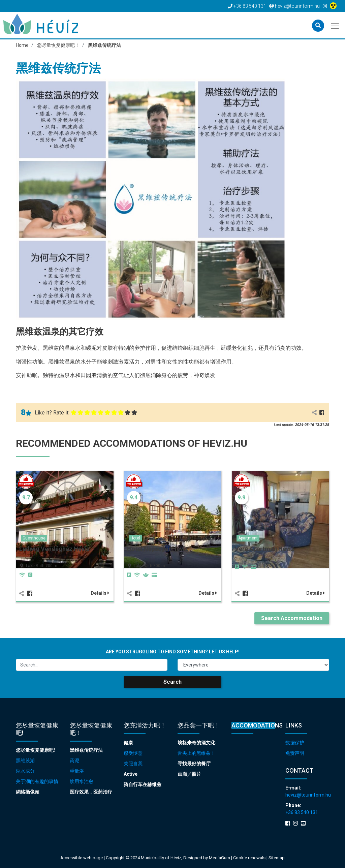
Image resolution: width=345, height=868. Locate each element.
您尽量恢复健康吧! (35, 750)
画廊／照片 (189, 774)
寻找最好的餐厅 (194, 764)
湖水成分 (25, 771)
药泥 (74, 761)
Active (131, 774)
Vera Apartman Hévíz (264, 549)
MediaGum (219, 858)
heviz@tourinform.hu (307, 795)
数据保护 (295, 743)
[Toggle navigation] (335, 25)
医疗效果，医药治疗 (91, 792)
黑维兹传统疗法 (86, 750)
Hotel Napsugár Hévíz (158, 549)
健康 (128, 743)
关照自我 (133, 764)
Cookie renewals (250, 858)
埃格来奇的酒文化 (196, 743)
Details (100, 593)
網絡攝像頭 (28, 792)
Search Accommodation (292, 618)
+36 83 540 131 (302, 812)
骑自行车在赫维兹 (143, 784)
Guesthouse (34, 538)
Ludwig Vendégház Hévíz (54, 549)
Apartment (248, 538)
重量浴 (77, 771)
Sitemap (277, 858)
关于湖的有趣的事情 (37, 781)
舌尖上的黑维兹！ (196, 753)
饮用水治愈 (82, 781)
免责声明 (295, 753)
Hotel (135, 538)
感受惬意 (133, 753)
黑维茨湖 (25, 761)
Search (172, 682)
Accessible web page (82, 858)
